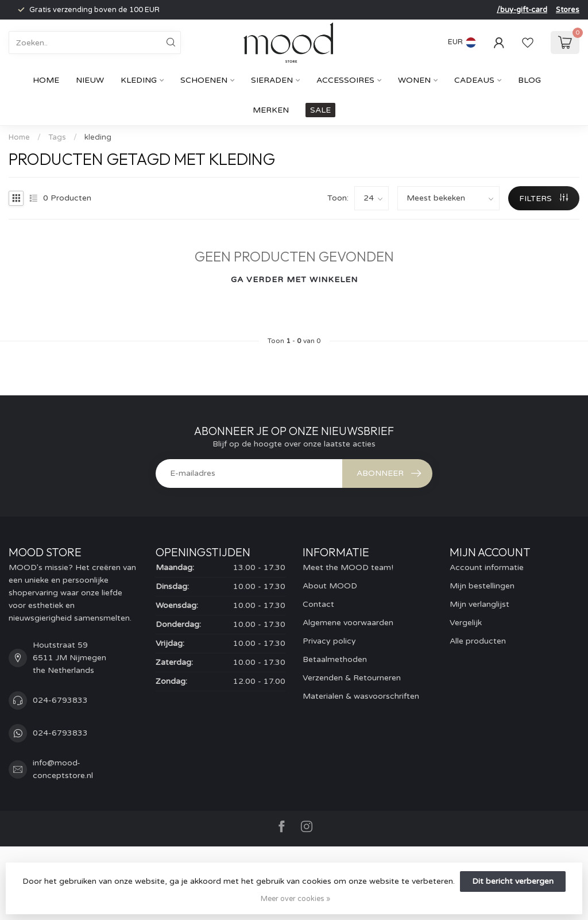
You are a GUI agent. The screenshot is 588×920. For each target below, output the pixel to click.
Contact (318, 604)
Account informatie (487, 567)
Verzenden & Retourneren (352, 678)
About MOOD (330, 586)
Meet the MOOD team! (348, 567)
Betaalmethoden (335, 659)
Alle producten (478, 641)
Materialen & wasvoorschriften (361, 696)
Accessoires (345, 80)
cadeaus (474, 80)
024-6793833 (60, 700)
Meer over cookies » (295, 899)
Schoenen (204, 80)
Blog (529, 80)
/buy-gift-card (522, 10)
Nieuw (90, 80)
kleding (98, 137)
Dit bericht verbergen (513, 881)
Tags (57, 137)
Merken (271, 110)
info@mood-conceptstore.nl (63, 769)
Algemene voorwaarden (348, 623)
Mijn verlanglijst (479, 604)
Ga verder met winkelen (294, 280)
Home (46, 80)
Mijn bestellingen (482, 586)
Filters (543, 199)
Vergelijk (466, 623)
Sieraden (272, 80)
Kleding (139, 80)
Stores (568, 10)
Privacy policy (329, 641)
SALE (320, 110)
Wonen (414, 80)
